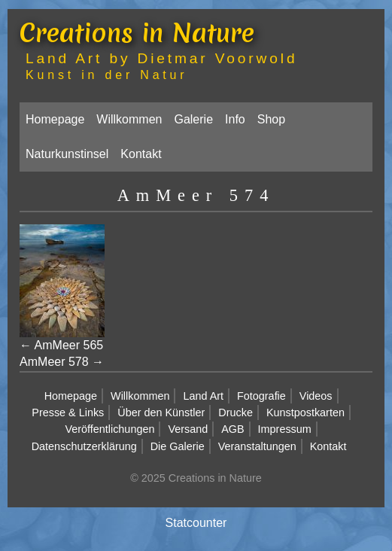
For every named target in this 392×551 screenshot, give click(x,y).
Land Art (203, 396)
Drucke (236, 412)
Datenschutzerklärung (84, 446)
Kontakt (141, 154)
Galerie (193, 119)
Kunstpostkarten (305, 412)
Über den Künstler (161, 412)
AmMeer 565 (69, 345)
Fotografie (261, 396)
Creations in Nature (137, 33)
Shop (271, 119)
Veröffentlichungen (109, 429)
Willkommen (129, 119)
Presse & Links (68, 412)
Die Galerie (178, 446)
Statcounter (196, 523)
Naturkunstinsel (67, 154)
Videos (316, 396)
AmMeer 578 (54, 362)
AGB (232, 429)
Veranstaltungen (257, 446)
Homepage (55, 119)
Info (235, 119)
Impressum (285, 429)
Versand (188, 429)
